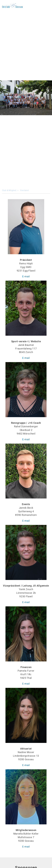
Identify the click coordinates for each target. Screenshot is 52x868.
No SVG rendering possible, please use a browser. (12, 5)
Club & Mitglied (9, 190)
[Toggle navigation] (47, 6)
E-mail (26, 277)
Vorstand (24, 190)
